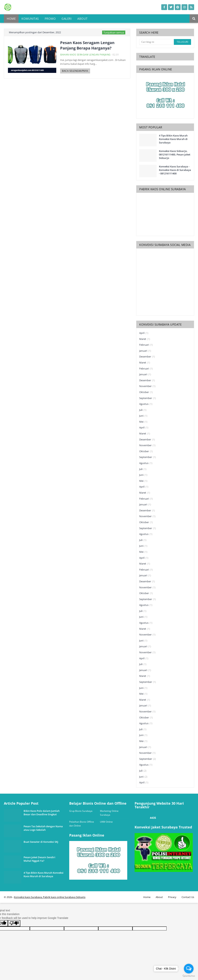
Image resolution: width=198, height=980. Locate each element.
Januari (145, 351)
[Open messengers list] (189, 969)
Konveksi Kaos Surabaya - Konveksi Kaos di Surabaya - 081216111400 (175, 170)
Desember (147, 357)
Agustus (146, 404)
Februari (146, 345)
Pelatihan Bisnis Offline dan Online (82, 824)
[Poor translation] (14, 923)
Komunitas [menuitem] (30, 19)
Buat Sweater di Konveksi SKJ (41, 842)
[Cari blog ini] (156, 42)
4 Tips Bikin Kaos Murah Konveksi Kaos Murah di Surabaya (173, 139)
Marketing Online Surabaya (109, 813)
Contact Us (188, 897)
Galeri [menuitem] (67, 19)
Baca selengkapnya (75, 71)
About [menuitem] (82, 19)
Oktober (146, 392)
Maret (145, 339)
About (159, 897)
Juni (143, 416)
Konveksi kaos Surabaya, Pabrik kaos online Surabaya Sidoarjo (50, 897)
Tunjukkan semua (114, 32)
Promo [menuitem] (50, 19)
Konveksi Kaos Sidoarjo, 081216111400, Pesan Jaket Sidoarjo (175, 154)
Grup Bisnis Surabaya (81, 811)
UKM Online (106, 822)
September (148, 398)
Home (147, 897)
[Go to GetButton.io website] (189, 976)
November (147, 386)
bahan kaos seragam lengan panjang (85, 55)
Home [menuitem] (11, 19)
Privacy (172, 897)
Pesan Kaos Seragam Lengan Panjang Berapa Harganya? (87, 45)
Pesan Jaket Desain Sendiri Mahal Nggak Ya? (39, 859)
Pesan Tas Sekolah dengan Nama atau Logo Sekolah (43, 828)
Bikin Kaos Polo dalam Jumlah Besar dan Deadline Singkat (42, 813)
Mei (143, 422)
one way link (18, 800)
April (144, 333)
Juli (143, 410)
